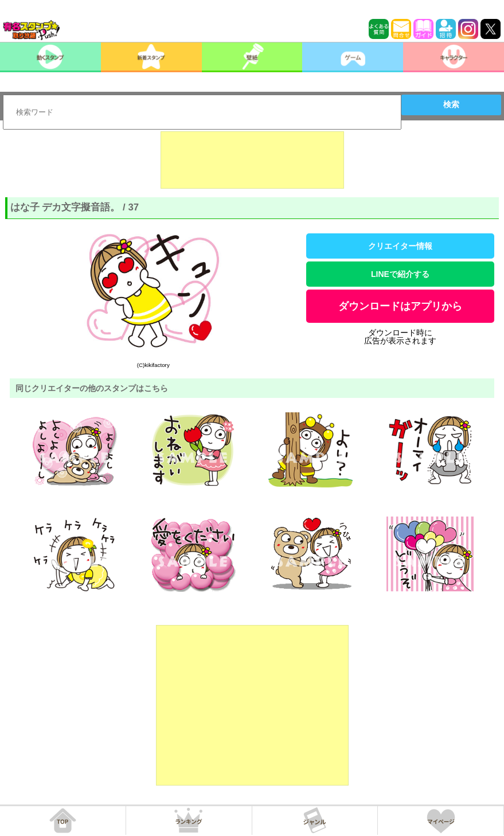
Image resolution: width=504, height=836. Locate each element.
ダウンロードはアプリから (400, 306)
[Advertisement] (252, 160)
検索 (451, 104)
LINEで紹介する (400, 274)
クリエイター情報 (400, 246)
